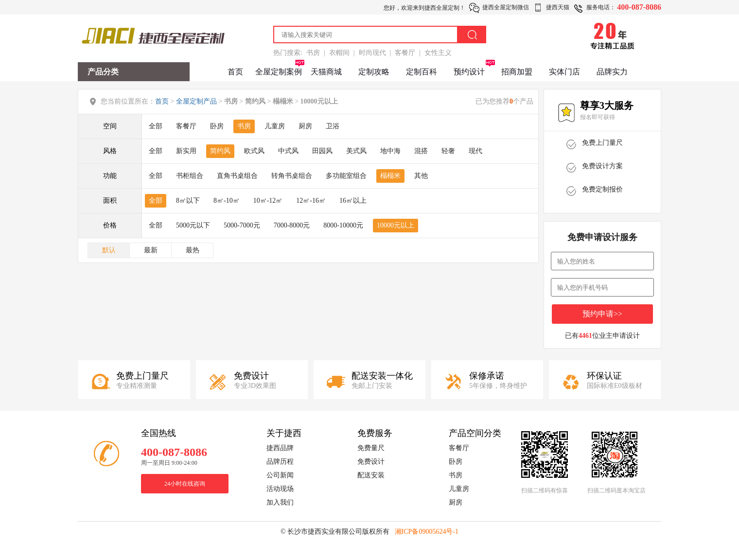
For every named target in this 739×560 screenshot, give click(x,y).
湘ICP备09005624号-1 (427, 532)
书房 (313, 53)
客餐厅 (405, 53)
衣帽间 (339, 53)
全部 (156, 126)
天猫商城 (326, 72)
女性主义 (438, 53)
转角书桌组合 (292, 176)
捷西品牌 (280, 448)
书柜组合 (190, 176)
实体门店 (564, 72)
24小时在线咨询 (185, 484)
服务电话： (601, 7)
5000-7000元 (242, 225)
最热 (193, 250)
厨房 (305, 126)
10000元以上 (396, 225)
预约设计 (469, 72)
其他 (421, 176)
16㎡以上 (353, 201)
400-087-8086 (639, 7)
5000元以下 (193, 225)
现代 (475, 151)
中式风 (288, 151)
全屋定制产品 (196, 101)
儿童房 (275, 126)
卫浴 (333, 126)
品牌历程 (280, 462)
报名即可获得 (598, 117)
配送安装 (371, 475)
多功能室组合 (346, 176)
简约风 (220, 151)
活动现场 (280, 489)
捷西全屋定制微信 (506, 7)
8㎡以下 (188, 201)
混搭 (421, 151)
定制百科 (422, 72)
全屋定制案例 (279, 72)
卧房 (217, 126)
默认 (109, 250)
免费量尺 (371, 448)
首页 (235, 72)
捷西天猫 (558, 7)
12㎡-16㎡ (311, 201)
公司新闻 (280, 475)
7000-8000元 (292, 225)
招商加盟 (517, 72)
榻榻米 (390, 176)
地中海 (390, 151)
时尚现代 (372, 53)
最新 (151, 250)
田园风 (322, 151)
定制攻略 (374, 72)
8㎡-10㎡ (227, 201)
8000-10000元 (343, 225)
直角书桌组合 (237, 176)
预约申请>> (602, 314)
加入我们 (280, 502)
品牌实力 (612, 72)
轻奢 (448, 151)
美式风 (356, 151)
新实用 (186, 151)
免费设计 (371, 462)
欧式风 (254, 151)
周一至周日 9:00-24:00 (169, 463)
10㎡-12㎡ (268, 201)
